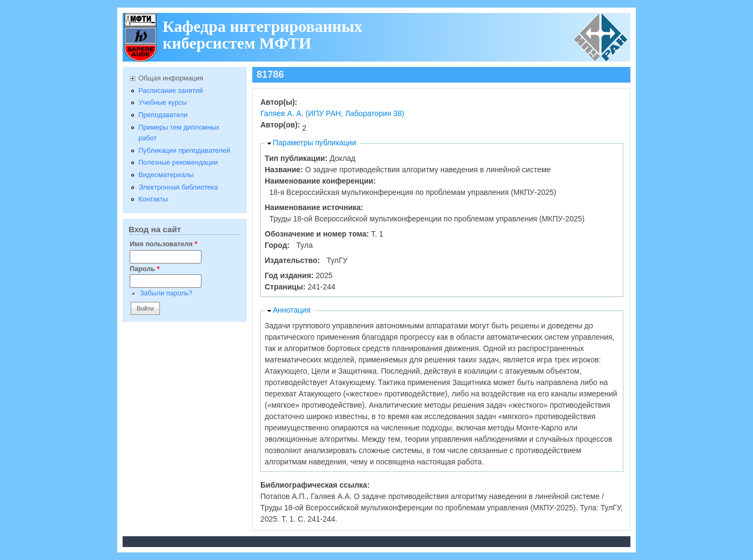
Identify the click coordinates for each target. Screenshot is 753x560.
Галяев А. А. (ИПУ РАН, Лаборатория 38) (332, 113)
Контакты (153, 199)
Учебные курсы (162, 103)
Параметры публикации (315, 143)
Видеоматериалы (166, 175)
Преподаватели (163, 115)
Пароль (144, 269)
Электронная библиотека (178, 187)
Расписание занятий (170, 91)
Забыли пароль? (166, 293)
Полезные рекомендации (178, 163)
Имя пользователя (163, 244)
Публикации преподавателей (184, 151)
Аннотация (292, 310)
